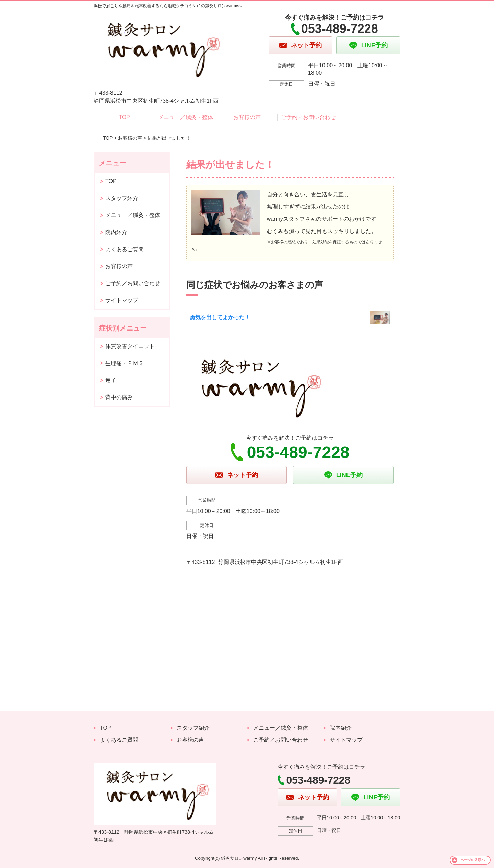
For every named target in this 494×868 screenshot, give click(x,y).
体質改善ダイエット (130, 346)
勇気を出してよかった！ (220, 317)
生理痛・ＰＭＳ (125, 363)
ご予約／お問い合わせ (308, 117)
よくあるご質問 (125, 249)
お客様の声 (247, 117)
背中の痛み (119, 397)
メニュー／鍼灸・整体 (186, 117)
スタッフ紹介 (122, 198)
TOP (124, 117)
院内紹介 (116, 232)
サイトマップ (122, 300)
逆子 (111, 380)
